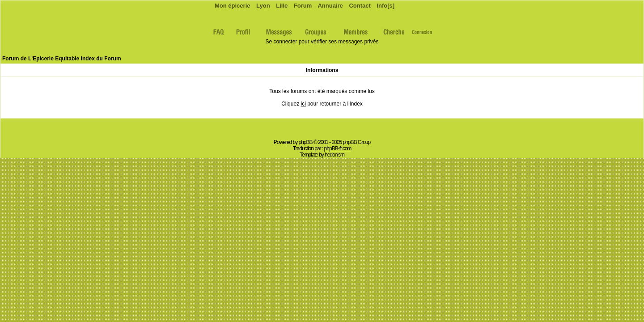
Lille (281, 6)
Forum (302, 6)
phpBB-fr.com (338, 148)
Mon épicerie (231, 6)
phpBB (306, 142)
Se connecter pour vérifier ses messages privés (322, 42)
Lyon (262, 6)
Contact (359, 6)
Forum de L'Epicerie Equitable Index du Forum (62, 59)
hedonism (335, 155)
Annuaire (329, 6)
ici (303, 104)
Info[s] (385, 6)
